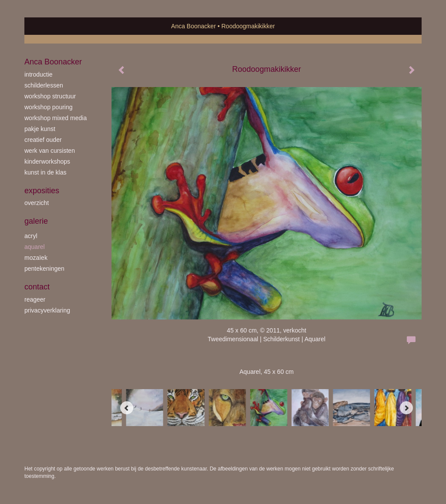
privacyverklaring (47, 310)
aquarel (35, 247)
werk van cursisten (50, 151)
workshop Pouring (49, 107)
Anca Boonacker (194, 26)
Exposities (42, 191)
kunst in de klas (46, 172)
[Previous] (127, 408)
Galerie (36, 221)
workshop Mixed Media (56, 118)
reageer (35, 299)
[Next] (406, 408)
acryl (31, 236)
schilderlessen (44, 85)
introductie (39, 74)
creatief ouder (43, 140)
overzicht (37, 203)
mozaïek (36, 258)
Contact (37, 287)
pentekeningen (44, 269)
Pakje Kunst (40, 129)
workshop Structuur (50, 96)
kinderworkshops (47, 161)
